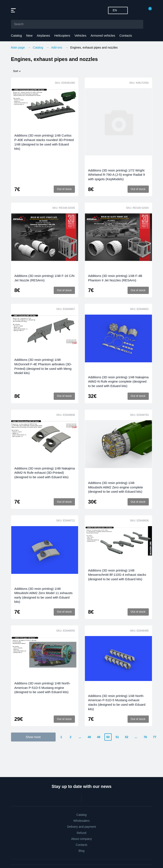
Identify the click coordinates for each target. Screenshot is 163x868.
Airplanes (43, 35)
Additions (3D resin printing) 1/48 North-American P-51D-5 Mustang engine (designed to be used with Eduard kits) (42, 688)
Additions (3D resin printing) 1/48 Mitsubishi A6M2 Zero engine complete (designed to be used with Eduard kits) (115, 487)
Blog (81, 851)
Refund (81, 833)
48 (89, 737)
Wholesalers (81, 821)
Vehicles (80, 35)
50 (108, 737)
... (80, 737)
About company (81, 839)
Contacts (126, 35)
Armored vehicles (103, 35)
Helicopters (62, 35)
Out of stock (64, 189)
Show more (33, 737)
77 (155, 737)
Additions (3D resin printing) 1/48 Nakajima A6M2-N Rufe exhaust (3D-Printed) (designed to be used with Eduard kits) (45, 473)
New (29, 35)
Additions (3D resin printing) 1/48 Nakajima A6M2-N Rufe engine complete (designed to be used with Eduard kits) (118, 381)
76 (145, 737)
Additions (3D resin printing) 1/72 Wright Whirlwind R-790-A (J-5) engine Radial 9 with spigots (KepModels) (117, 175)
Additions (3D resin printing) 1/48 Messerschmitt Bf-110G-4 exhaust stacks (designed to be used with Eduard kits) (117, 575)
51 (117, 737)
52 (127, 737)
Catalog (17, 35)
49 (99, 737)
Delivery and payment (81, 827)
